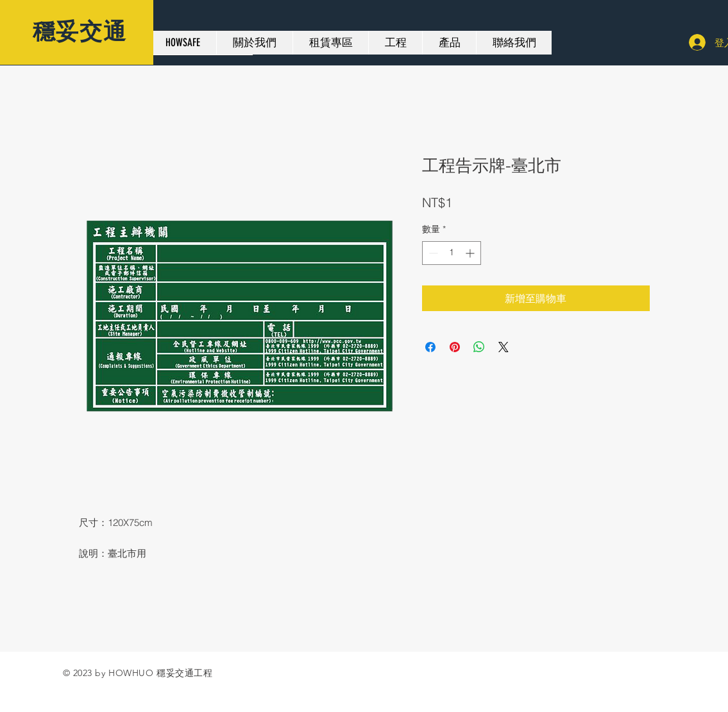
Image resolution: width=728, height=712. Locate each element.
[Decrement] (432, 253)
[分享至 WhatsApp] (479, 347)
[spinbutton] (452, 253)
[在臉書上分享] (430, 347)
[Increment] (471, 253)
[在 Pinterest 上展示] (455, 347)
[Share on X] (504, 347)
